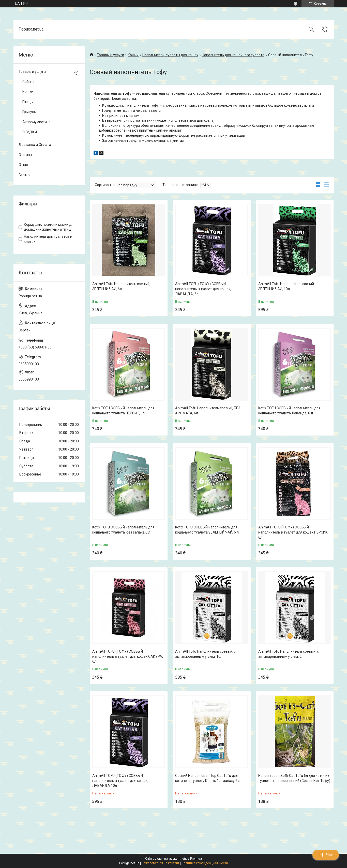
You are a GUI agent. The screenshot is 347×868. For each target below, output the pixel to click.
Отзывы (25, 155)
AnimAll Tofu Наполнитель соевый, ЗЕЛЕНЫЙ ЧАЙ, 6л (121, 286)
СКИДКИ (30, 132)
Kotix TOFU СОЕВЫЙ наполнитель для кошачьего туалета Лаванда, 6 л (289, 411)
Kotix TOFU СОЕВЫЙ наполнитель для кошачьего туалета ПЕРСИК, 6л (123, 411)
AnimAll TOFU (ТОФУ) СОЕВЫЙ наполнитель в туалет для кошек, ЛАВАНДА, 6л (203, 289)
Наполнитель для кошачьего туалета (233, 55)
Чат (326, 855)
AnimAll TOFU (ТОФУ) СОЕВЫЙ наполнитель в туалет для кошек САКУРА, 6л (128, 656)
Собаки (28, 82)
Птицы (28, 102)
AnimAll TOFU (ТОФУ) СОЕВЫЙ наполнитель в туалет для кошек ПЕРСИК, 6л (293, 532)
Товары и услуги (110, 55)
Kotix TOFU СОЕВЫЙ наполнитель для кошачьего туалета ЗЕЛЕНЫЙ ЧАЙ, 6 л (207, 530)
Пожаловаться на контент (160, 863)
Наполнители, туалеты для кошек (170, 55)
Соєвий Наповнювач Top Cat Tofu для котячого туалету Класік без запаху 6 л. (208, 778)
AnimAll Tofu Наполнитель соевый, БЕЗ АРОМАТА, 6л (208, 411)
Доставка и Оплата (35, 145)
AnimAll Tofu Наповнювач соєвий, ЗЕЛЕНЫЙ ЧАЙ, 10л (286, 286)
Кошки (133, 55)
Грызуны (29, 112)
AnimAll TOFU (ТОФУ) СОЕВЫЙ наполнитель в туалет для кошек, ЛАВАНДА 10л (120, 781)
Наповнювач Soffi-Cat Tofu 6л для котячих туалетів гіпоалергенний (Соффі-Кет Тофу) (294, 778)
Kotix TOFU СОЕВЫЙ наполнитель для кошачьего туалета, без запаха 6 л (123, 530)
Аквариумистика (36, 122)
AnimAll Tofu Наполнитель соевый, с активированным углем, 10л (205, 654)
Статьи (25, 175)
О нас (23, 165)
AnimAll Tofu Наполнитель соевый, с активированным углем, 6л (289, 654)
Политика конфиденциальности (205, 863)
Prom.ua (196, 859)
